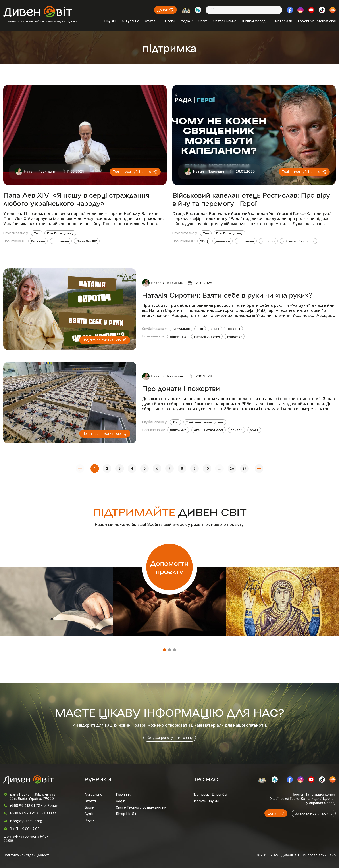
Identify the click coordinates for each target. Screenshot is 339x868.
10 (207, 468)
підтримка (61, 241)
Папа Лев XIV (87, 241)
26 (232, 468)
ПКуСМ (110, 21)
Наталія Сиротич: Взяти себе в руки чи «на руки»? (227, 295)
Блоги (170, 21)
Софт (203, 21)
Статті (152, 21)
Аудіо (89, 814)
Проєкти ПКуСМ (205, 801)
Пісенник (123, 794)
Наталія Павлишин (40, 171)
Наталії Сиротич (207, 337)
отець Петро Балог (209, 430)
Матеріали (284, 21)
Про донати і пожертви (181, 388)
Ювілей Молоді (256, 21)
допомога (222, 241)
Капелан (268, 241)
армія (254, 430)
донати (236, 430)
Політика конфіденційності (27, 855)
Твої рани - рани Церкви (205, 422)
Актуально (130, 21)
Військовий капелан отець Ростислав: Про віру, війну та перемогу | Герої (252, 199)
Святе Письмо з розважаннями (141, 807)
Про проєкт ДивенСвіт (211, 794)
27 (244, 468)
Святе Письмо (225, 21)
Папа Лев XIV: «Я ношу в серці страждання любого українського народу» (76, 199)
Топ (37, 233)
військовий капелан (299, 241)
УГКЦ (204, 241)
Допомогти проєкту (169, 567)
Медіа (187, 21)
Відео (215, 329)
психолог (234, 337)
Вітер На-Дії (126, 814)
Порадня (233, 329)
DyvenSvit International (317, 21)
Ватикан (38, 241)
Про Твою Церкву (60, 233)
